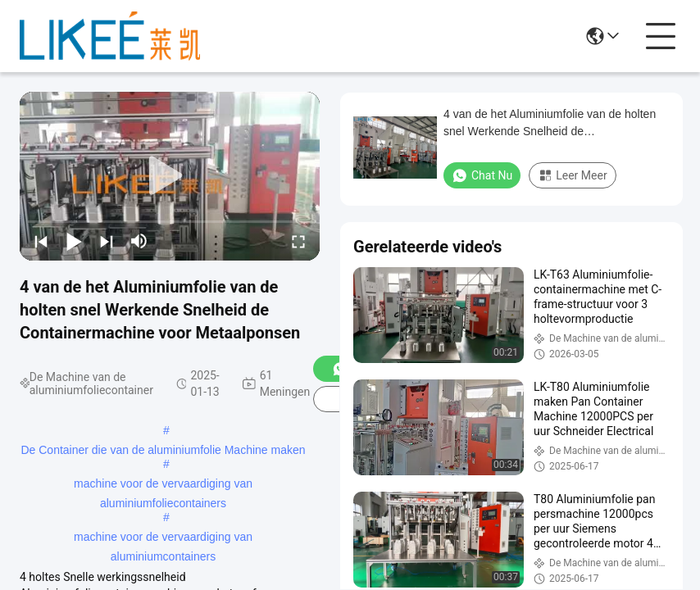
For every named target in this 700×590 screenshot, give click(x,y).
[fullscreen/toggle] (298, 241)
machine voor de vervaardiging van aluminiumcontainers (163, 538)
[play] (170, 176)
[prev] (41, 241)
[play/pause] (74, 241)
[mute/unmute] (139, 241)
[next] (107, 241)
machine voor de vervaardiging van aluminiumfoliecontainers (163, 485)
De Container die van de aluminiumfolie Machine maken (163, 450)
